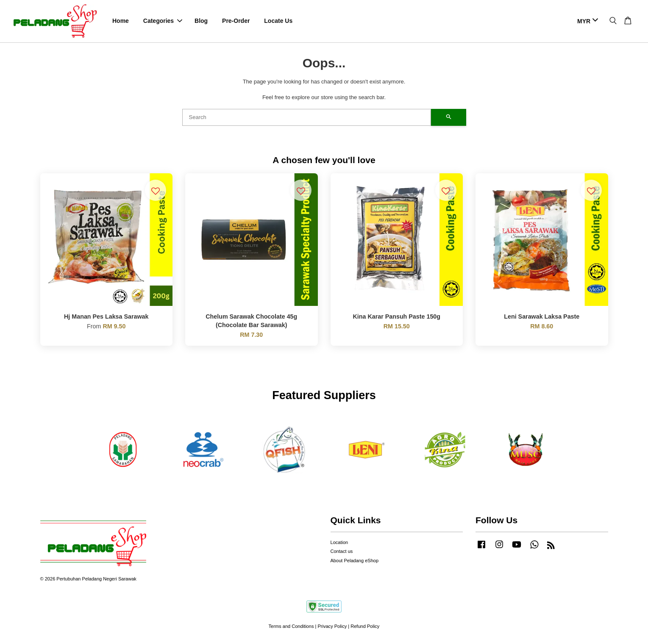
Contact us (342, 552)
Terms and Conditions (291, 627)
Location (339, 543)
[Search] (307, 118)
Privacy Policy (332, 627)
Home (121, 21)
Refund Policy (365, 627)
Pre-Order (236, 21)
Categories (163, 21)
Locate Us (278, 21)
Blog (201, 21)
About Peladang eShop (355, 561)
